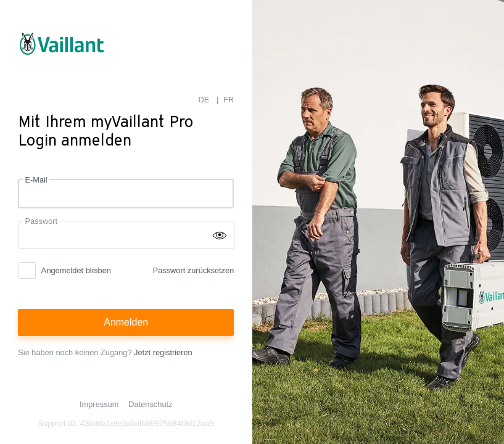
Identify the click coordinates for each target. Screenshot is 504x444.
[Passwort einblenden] (220, 234)
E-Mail (36, 180)
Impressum (99, 404)
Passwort (41, 221)
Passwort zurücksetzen (194, 270)
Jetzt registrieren (163, 352)
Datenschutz (150, 404)
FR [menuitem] (229, 100)
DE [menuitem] (204, 100)
